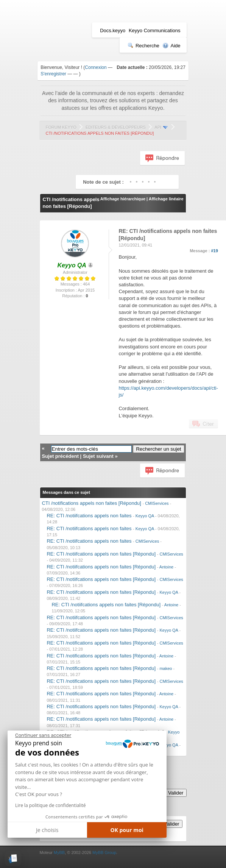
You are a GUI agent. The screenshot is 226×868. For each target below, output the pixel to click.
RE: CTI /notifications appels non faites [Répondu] (101, 643)
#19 (214, 251)
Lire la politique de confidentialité (50, 805)
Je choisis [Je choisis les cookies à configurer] (47, 830)
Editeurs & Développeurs (116, 127)
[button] (13, 859)
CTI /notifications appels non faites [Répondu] (91, 503)
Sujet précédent (60, 456)
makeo (166, 668)
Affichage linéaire (166, 199)
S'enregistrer (53, 74)
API (158, 127)
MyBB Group (104, 852)
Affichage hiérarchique (123, 199)
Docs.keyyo (113, 30)
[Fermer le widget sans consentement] (43, 735)
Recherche (143, 46)
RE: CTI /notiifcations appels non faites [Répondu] (101, 554)
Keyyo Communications (155, 30)
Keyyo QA (145, 516)
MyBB (59, 852)
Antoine (166, 567)
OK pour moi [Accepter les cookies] (127, 830)
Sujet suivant (98, 456)
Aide (171, 46)
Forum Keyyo (61, 127)
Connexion (96, 67)
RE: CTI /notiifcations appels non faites (89, 516)
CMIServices (157, 503)
